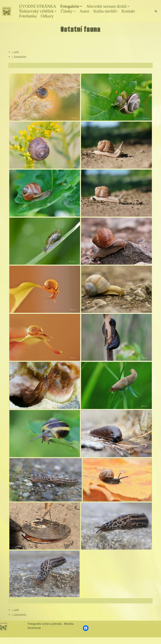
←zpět (15, 52)
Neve (5, 640)
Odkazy (48, 16)
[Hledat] (156, 11)
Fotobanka (28, 16)
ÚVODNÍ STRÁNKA (38, 6)
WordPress (26, 640)
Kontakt (130, 11)
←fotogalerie (19, 56)
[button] (82, 6)
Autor (85, 11)
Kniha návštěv (107, 11)
